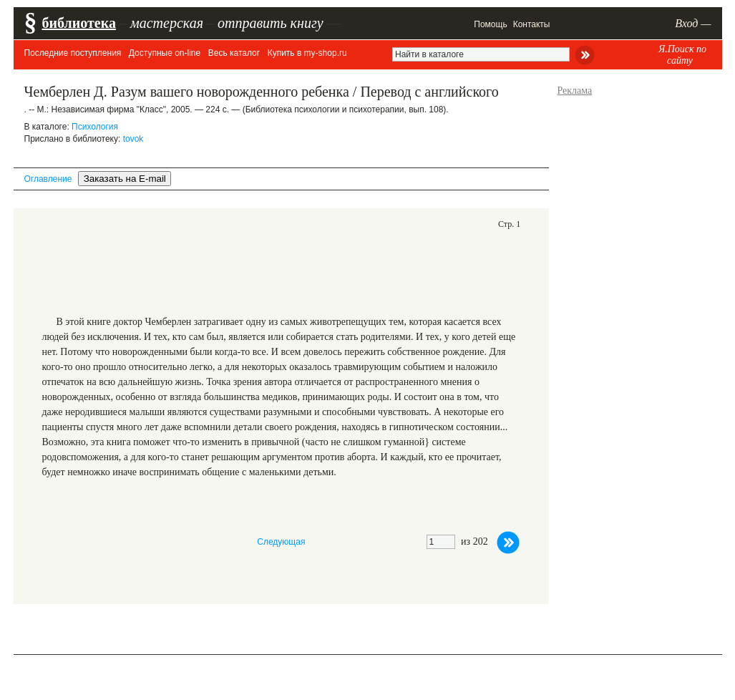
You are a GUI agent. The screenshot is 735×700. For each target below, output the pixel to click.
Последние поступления (73, 53)
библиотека (79, 23)
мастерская (167, 23)
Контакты (532, 24)
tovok (133, 139)
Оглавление (48, 179)
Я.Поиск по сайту (682, 55)
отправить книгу (271, 23)
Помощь (490, 24)
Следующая (281, 542)
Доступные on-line (165, 53)
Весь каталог (234, 53)
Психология (95, 127)
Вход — (693, 23)
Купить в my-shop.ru (307, 53)
